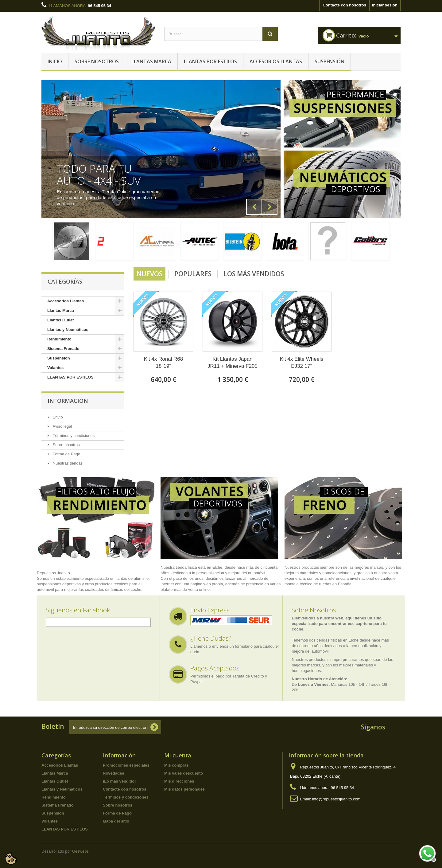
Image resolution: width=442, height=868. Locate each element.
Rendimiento (59, 339)
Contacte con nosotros (344, 5)
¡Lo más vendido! (119, 781)
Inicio (55, 61)
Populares (193, 274)
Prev (254, 207)
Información (68, 401)
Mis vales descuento (184, 773)
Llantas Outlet (61, 320)
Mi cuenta (178, 755)
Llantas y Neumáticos (68, 330)
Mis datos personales (184, 789)
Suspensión (330, 61)
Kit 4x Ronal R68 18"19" (164, 363)
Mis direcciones (179, 781)
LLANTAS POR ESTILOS (210, 61)
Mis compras (176, 765)
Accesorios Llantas (276, 61)
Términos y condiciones (73, 436)
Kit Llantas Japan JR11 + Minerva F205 (233, 363)
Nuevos (149, 274)
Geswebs (80, 851)
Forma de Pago (66, 454)
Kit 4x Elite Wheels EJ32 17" (302, 363)
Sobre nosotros (97, 61)
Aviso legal (62, 426)
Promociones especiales (126, 765)
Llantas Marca (151, 61)
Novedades (113, 773)
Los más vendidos (254, 274)
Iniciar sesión (385, 5)
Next (269, 207)
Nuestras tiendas (67, 463)
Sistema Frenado (63, 349)
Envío (57, 417)
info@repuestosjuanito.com (336, 799)
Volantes (55, 368)
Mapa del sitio (116, 821)
